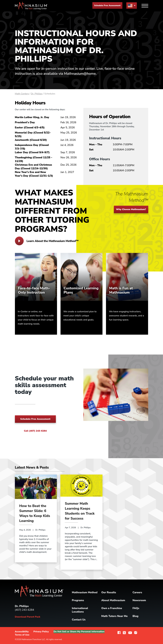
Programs (78, 600)
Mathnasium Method (85, 592)
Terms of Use (22, 635)
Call (35, 431)
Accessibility (22, 632)
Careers (137, 592)
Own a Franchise (112, 608)
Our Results (109, 592)
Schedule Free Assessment (107, 5)
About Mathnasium (113, 600)
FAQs (136, 608)
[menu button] (132, 5)
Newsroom (139, 600)
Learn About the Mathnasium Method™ (47, 241)
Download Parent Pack (28, 617)
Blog (136, 616)
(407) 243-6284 (25, 610)
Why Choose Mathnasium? (131, 209)
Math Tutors (114, 616)
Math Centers (22, 94)
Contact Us (79, 620)
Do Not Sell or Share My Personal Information (79, 632)
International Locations (80, 610)
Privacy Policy (41, 632)
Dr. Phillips (37, 94)
